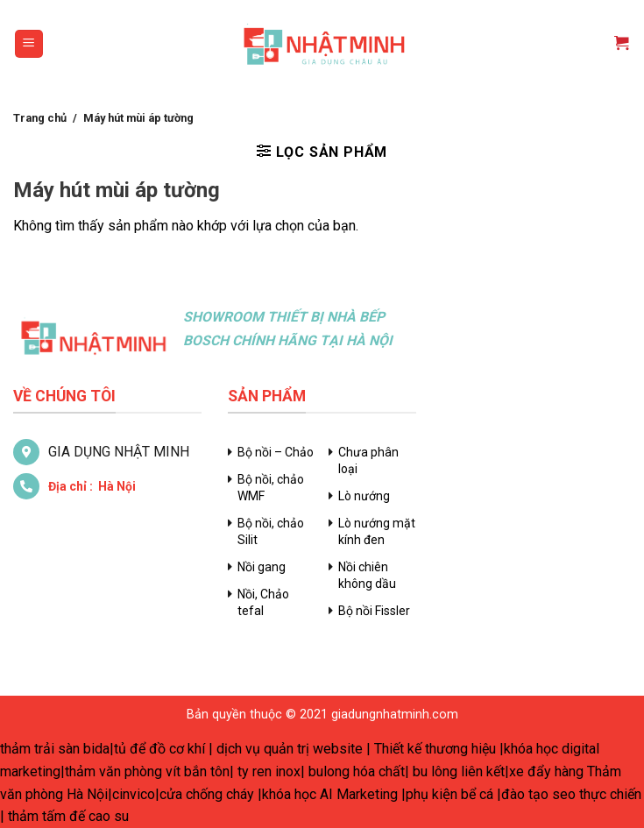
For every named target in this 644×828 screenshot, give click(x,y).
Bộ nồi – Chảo (276, 452)
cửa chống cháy (207, 794)
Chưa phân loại (368, 460)
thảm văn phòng (113, 771)
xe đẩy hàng (546, 771)
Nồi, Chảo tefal (263, 602)
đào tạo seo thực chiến (571, 794)
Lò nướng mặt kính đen (377, 531)
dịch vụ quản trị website (290, 749)
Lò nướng (364, 496)
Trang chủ (40, 118)
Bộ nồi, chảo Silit (271, 531)
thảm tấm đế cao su (68, 816)
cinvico (134, 794)
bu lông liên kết (459, 771)
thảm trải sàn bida (55, 749)
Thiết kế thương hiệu (435, 749)
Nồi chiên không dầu (367, 575)
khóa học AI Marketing (330, 794)
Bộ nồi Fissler (374, 611)
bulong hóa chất (357, 771)
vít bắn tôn (198, 771)
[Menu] (29, 44)
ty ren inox (269, 771)
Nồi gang (262, 567)
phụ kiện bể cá (449, 794)
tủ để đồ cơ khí (159, 749)
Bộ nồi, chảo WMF (271, 488)
